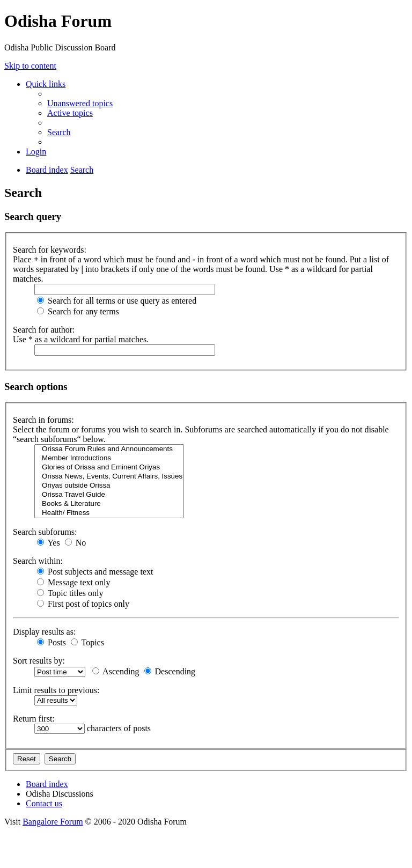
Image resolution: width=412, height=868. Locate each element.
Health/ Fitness (109, 513)
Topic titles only (70, 593)
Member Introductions (109, 458)
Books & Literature (109, 504)
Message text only (73, 582)
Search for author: (44, 330)
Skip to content (30, 66)
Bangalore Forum (53, 822)
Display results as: (44, 632)
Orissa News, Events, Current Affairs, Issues (109, 477)
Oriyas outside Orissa (109, 486)
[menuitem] (80, 103)
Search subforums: (45, 532)
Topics (87, 642)
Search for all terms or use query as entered (117, 301)
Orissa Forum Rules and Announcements (109, 449)
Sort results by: (39, 661)
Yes (49, 543)
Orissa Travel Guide (109, 495)
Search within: (38, 561)
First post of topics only (83, 604)
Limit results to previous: (56, 690)
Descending (170, 671)
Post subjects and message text (95, 572)
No (76, 543)
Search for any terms (78, 311)
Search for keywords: (50, 250)
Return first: (34, 719)
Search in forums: (43, 420)
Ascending (116, 671)
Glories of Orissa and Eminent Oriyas (109, 468)
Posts (51, 642)
